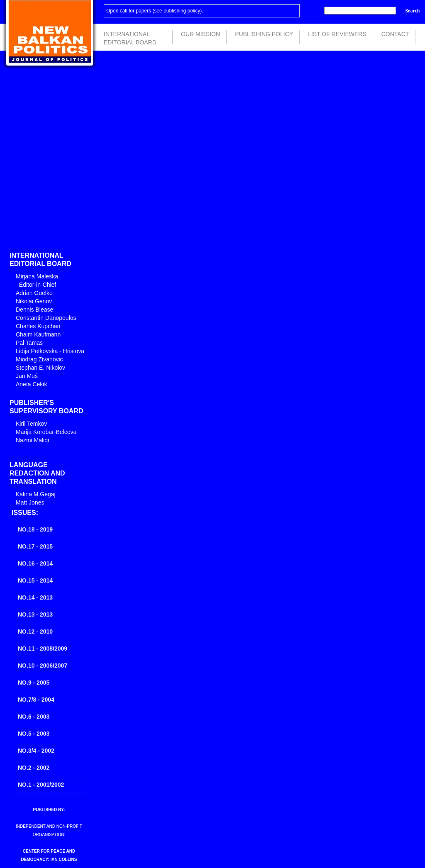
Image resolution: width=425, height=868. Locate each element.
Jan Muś (27, 376)
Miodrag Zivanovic (39, 359)
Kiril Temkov (31, 424)
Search (412, 11)
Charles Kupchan (38, 326)
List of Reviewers (337, 34)
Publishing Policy (264, 34)
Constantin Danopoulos (46, 318)
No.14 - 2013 (35, 597)
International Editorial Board (130, 38)
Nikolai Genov (34, 301)
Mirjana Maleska (37, 276)
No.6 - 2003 (34, 717)
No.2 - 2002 (34, 768)
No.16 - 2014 (35, 563)
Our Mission (200, 34)
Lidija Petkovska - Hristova (50, 351)
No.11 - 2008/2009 (43, 649)
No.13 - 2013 (35, 614)
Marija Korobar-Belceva (46, 432)
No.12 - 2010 (35, 631)
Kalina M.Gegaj (36, 494)
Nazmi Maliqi (32, 440)
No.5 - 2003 (34, 734)
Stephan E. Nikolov (40, 368)
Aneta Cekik (31, 384)
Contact (395, 34)
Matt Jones (30, 502)
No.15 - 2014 (35, 580)
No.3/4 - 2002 (36, 751)
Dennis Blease (34, 310)
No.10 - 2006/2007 (43, 666)
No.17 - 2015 (35, 546)
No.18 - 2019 (35, 529)
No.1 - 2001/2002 (41, 785)
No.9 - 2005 (34, 683)
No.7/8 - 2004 (36, 700)
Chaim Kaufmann (38, 334)
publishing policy (182, 11)
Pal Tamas (29, 343)
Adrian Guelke (34, 293)
